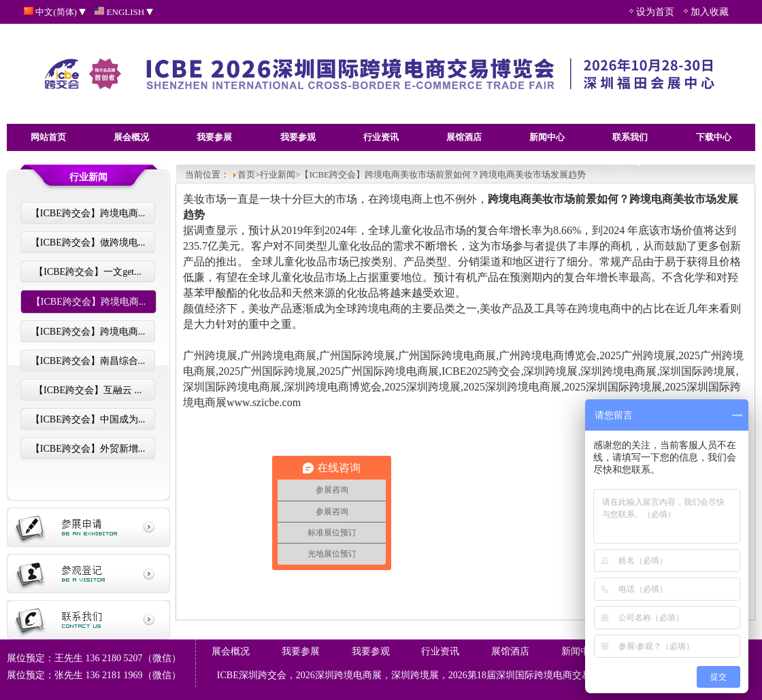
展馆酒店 (464, 137)
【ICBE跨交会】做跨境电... (88, 243)
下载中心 (714, 137)
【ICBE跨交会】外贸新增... (88, 449)
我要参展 (214, 137)
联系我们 (630, 137)
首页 (246, 174)
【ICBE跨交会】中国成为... (88, 419)
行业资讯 (381, 137)
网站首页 (48, 137)
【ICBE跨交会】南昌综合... (88, 361)
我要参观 (298, 137)
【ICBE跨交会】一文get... (88, 272)
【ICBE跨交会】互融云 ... (88, 390)
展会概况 (131, 137)
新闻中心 (547, 137)
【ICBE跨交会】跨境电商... (88, 213)
